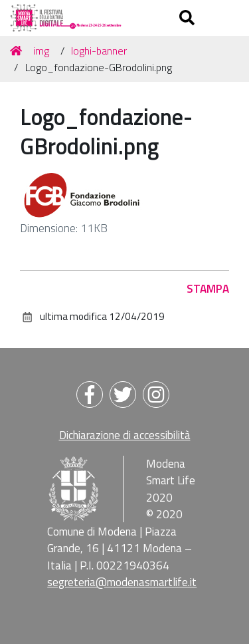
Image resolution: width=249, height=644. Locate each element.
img (41, 51)
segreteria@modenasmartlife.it (122, 582)
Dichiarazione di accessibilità (125, 435)
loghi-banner (99, 51)
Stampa (208, 289)
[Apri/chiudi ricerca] (189, 18)
